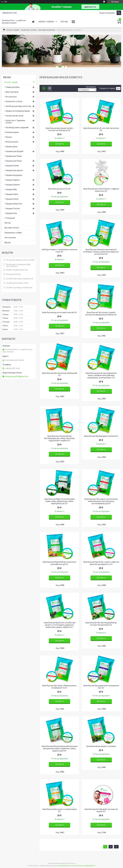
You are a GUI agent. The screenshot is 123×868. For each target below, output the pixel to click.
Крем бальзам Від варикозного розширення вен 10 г (101, 687)
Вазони (9, 137)
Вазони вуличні (12, 142)
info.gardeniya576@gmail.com (17, 377)
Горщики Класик (12, 166)
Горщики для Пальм (14, 156)
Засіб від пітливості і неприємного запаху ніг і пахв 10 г (60, 251)
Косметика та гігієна (29, 30)
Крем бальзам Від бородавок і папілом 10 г (101, 436)
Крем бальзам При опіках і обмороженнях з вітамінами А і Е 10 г (60, 687)
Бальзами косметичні (47, 30)
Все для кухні (11, 97)
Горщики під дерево (14, 175)
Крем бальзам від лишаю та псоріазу (101, 746)
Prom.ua (73, 863)
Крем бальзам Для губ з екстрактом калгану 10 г (101, 129)
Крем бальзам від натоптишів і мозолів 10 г (60, 312)
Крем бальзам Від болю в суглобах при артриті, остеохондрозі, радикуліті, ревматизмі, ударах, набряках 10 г (60, 625)
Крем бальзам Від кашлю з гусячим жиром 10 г (60, 810)
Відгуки (8, 242)
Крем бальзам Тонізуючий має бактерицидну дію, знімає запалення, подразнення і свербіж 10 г (59, 438)
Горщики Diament (13, 185)
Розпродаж (10, 218)
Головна (33, 22)
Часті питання (10, 238)
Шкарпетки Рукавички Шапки (18, 111)
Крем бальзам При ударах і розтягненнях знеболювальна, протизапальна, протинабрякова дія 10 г (101, 501)
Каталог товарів (46, 22)
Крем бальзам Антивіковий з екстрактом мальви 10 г (101, 810)
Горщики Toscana (13, 208)
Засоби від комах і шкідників (17, 127)
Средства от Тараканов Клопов (15, 122)
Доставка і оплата (12, 228)
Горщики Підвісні (13, 180)
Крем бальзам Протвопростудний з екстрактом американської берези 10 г (101, 314)
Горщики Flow (11, 213)
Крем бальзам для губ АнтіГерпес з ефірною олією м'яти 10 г (101, 190)
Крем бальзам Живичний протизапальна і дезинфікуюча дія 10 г (60, 563)
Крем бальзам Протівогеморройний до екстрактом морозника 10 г (101, 624)
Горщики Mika (11, 189)
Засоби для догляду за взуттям (18, 106)
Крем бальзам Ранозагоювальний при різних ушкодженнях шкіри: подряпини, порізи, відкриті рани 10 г (60, 749)
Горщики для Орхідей (14, 151)
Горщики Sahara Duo (14, 204)
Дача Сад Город (12, 92)
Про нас (64, 22)
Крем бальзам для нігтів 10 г (59, 189)
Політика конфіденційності (86, 866)
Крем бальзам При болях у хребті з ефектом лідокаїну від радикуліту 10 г (101, 563)
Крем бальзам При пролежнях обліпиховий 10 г (59, 374)
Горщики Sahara (12, 199)
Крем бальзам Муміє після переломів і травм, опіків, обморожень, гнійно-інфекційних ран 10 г (60, 501)
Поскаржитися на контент (68, 866)
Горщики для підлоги (14, 170)
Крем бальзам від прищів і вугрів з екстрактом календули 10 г (59, 129)
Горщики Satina (12, 194)
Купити (61, 144)
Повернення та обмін (13, 233)
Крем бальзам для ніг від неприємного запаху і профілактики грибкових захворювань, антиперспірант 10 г (101, 375)
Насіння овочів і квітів (14, 116)
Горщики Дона (11, 147)
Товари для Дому (13, 87)
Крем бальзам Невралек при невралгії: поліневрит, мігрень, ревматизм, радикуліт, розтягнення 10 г (101, 252)
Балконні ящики (12, 132)
